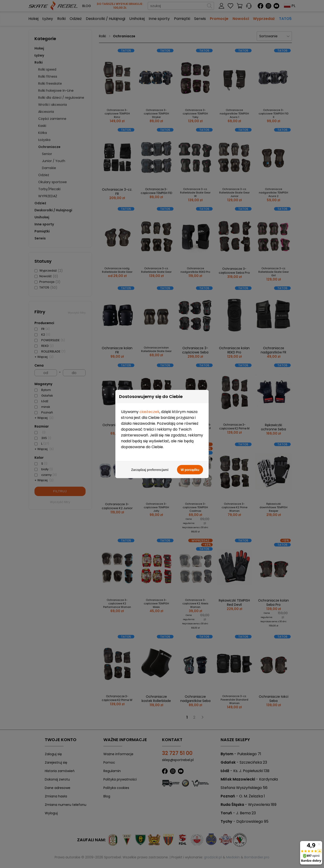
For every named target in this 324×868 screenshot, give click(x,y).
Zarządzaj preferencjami (150, 452)
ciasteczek (149, 394)
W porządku (190, 452)
